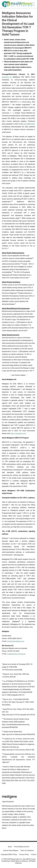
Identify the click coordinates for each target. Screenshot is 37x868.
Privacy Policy (24, 854)
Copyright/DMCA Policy (9, 854)
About (10, 847)
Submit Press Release (11, 851)
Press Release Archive (22, 847)
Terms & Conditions (27, 851)
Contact (34, 854)
